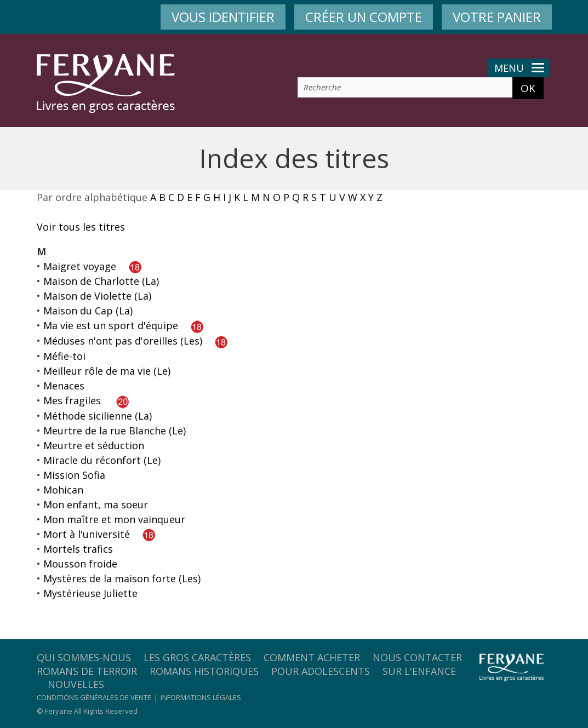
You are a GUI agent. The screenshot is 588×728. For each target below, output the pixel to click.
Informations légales (201, 697)
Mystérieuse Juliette (90, 593)
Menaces (64, 386)
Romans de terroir (87, 671)
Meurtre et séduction (94, 445)
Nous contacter (417, 657)
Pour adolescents (321, 671)
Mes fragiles (72, 400)
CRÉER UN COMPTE (364, 17)
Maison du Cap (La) (88, 311)
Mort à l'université (87, 534)
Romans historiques (204, 671)
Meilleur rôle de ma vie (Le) (107, 371)
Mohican (63, 490)
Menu (519, 68)
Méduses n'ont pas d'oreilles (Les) (123, 341)
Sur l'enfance (419, 671)
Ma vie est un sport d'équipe (111, 325)
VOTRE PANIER (497, 17)
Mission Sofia (74, 475)
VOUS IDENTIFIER (223, 17)
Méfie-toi (64, 356)
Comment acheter (312, 657)
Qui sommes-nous (84, 657)
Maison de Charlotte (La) (101, 281)
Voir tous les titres (81, 227)
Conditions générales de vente (94, 697)
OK (528, 88)
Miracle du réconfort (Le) (102, 460)
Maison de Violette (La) (97, 296)
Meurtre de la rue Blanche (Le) (115, 431)
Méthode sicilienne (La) (98, 416)
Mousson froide (80, 564)
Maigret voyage (80, 266)
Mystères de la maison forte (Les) (122, 578)
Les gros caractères (197, 657)
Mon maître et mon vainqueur (114, 519)
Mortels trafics (78, 549)
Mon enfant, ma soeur (96, 505)
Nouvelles (76, 684)
